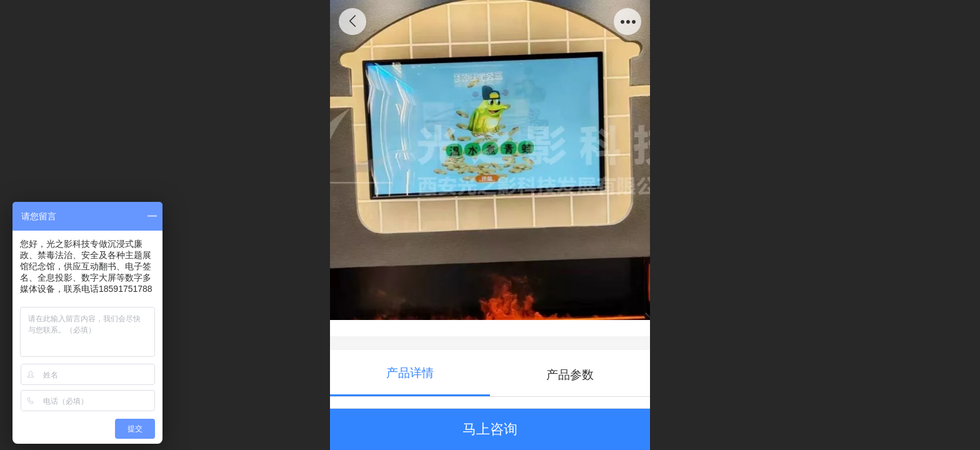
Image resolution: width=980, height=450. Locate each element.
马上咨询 (490, 429)
